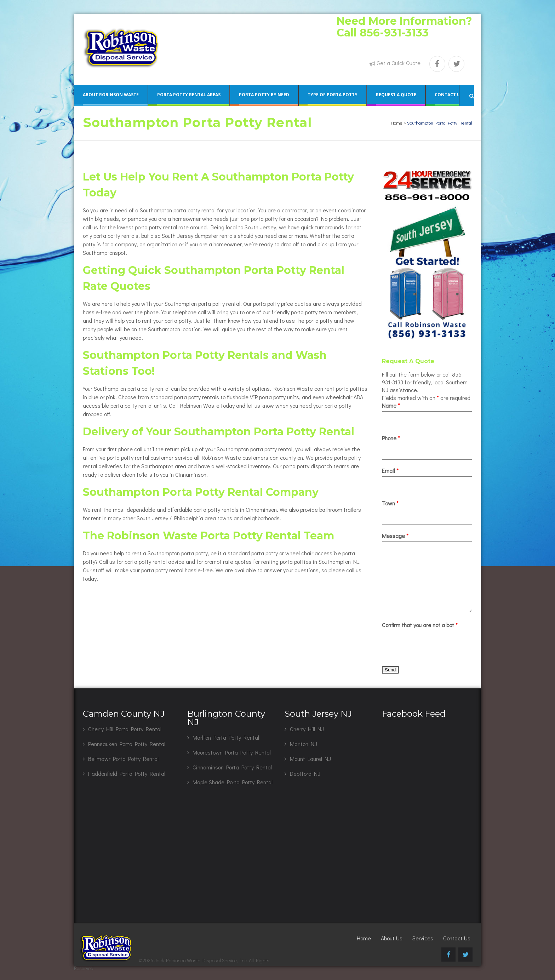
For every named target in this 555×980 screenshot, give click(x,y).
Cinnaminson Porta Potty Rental (232, 767)
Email (390, 471)
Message (395, 536)
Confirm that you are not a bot (420, 625)
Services (423, 938)
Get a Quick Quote (399, 63)
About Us (392, 938)
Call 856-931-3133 (383, 33)
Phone (391, 438)
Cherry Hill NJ (307, 729)
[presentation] (436, 644)
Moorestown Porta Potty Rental (232, 752)
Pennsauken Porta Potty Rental (127, 744)
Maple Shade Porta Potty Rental (233, 782)
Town (390, 503)
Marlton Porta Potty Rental (226, 737)
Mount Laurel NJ (310, 759)
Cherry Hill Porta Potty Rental (125, 729)
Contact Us (457, 938)
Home (397, 123)
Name (391, 405)
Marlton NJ (304, 744)
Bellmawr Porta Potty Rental (123, 759)
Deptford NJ (305, 773)
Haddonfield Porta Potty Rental (127, 773)
